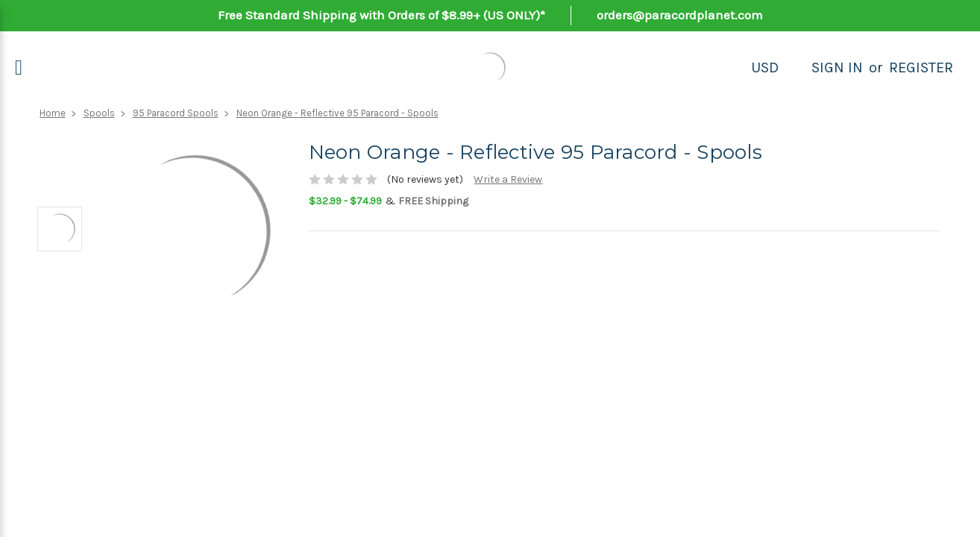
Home (53, 113)
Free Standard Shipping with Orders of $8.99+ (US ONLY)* (381, 15)
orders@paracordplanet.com (680, 15)
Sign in (837, 67)
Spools (99, 113)
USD (765, 67)
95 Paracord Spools (176, 113)
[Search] (795, 68)
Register (921, 67)
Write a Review (508, 179)
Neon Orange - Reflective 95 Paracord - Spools (337, 113)
